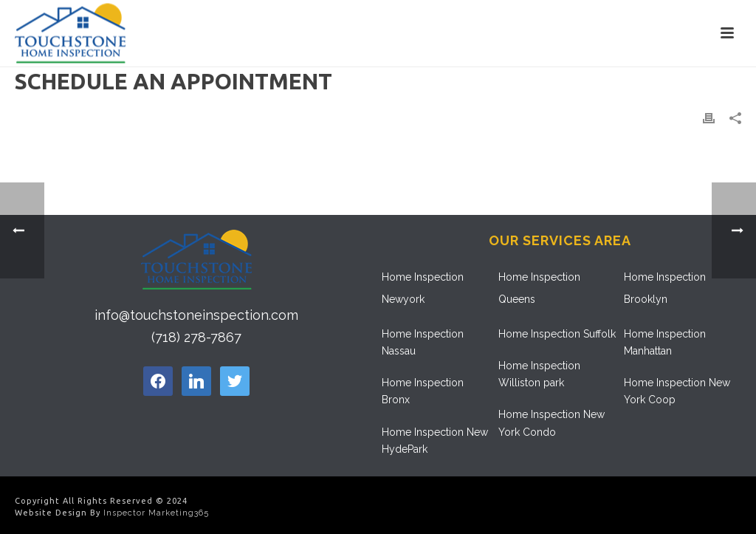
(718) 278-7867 (196, 337)
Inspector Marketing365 (156, 513)
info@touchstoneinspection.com (196, 315)
